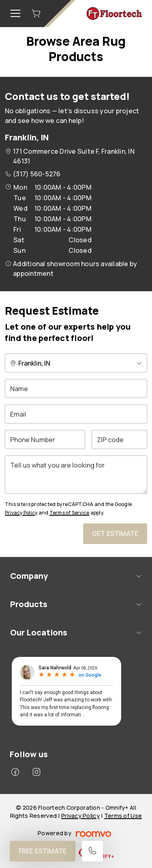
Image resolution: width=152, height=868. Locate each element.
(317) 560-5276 (37, 174)
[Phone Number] (45, 439)
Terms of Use (123, 816)
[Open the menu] (15, 13)
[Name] (76, 388)
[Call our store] (92, 851)
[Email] (76, 414)
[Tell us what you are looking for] (76, 475)
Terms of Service (70, 513)
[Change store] (76, 363)
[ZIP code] (119, 439)
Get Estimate (115, 534)
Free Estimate (43, 851)
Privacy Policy (21, 513)
